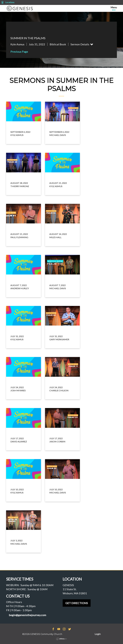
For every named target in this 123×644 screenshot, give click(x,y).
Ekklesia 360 (61, 639)
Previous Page (19, 52)
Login (98, 634)
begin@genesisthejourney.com (27, 615)
